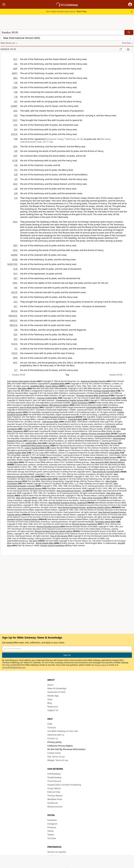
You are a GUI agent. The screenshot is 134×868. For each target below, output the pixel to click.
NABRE (14, 255)
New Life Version (24, 498)
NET (16, 278)
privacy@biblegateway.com (14, 667)
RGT (16, 335)
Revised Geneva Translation (85, 524)
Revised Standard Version (48, 526)
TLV (16, 349)
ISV (16, 170)
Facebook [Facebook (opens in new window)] (52, 820)
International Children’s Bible (108, 436)
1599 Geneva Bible (50, 422)
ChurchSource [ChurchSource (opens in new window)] (54, 781)
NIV (16, 288)
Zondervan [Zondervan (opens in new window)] (53, 803)
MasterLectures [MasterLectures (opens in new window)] (55, 807)
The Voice (33, 541)
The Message (36, 457)
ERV (16, 115)
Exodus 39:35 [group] (8, 49)
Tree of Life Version (59, 536)
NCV (15, 274)
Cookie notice (54, 753)
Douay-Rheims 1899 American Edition (52, 405)
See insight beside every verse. (66, 11)
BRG (15, 78)
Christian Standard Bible (104, 391)
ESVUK (14, 134)
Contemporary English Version (70, 400)
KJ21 (15, 59)
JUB (16, 175)
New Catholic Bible (43, 479)
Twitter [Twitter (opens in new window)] (51, 835)
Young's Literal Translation (52, 545)
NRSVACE (13, 316)
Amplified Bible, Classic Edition (44, 386)
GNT (15, 156)
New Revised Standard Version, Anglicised (68, 503)
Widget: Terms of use (58, 760)
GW (16, 151)
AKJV (15, 184)
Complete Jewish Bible (111, 398)
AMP (15, 69)
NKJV (15, 297)
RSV (16, 339)
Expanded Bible (75, 419)
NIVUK (14, 292)
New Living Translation (93, 498)
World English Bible (45, 543)
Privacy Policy (100, 665)
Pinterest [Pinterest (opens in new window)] (52, 827)
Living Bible (114, 453)
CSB (16, 83)
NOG (15, 250)
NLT (16, 306)
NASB (15, 259)
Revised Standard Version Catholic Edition (54, 531)
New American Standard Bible (106, 472)
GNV (15, 146)
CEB (16, 92)
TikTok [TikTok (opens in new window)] (51, 831)
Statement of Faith (56, 692)
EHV (16, 125)
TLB (16, 198)
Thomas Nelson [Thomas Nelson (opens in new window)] (55, 796)
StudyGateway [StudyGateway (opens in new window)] (54, 777)
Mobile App (53, 696)
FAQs (50, 724)
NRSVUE (14, 325)
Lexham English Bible (17, 453)
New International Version (30, 488)
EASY (15, 120)
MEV (15, 245)
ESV (16, 129)
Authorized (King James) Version (35, 445)
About (50, 685)
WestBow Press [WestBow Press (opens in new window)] (55, 799)
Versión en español (57, 852)
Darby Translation (80, 403)
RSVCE (14, 344)
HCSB (15, 161)
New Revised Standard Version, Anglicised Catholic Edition (84, 507)
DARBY (14, 106)
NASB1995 (12, 264)
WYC (15, 363)
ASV (16, 64)
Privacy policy (55, 742)
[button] (130, 4)
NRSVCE (14, 320)
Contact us (53, 738)
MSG (15, 222)
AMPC (15, 73)
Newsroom (53, 707)
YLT (16, 370)
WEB (15, 358)
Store (50, 699)
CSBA (15, 87)
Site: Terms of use (56, 757)
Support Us (53, 710)
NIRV (15, 283)
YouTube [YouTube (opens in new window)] (52, 838)
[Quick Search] (62, 32)
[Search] (129, 32)
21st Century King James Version (22, 381)
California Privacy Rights (60, 746)
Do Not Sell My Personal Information (66, 749)
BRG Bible (22, 388)
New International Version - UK (71, 491)
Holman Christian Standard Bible (96, 434)
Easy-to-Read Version (29, 407)
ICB (16, 165)
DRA (15, 111)
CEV (16, 101)
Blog (50, 703)
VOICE (15, 353)
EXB (16, 139)
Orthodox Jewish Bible (105, 522)
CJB (16, 97)
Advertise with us (56, 735)
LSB (16, 189)
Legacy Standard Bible (35, 448)
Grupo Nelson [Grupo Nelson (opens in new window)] (54, 788)
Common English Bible (47, 398)
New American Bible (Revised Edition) (108, 462)
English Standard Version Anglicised (59, 417)
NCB (15, 269)
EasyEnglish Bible (94, 407)
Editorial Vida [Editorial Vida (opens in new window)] (54, 792)
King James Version (109, 443)
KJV (16, 179)
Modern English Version (106, 457)
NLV (16, 302)
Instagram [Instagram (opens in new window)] (52, 824)
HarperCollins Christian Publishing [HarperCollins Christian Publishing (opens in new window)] (64, 785)
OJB (16, 330)
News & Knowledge (57, 688)
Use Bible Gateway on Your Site (63, 731)
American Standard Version (94, 381)
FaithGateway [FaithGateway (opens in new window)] (54, 774)
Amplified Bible (57, 384)
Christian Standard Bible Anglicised (92, 395)
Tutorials (52, 728)
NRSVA (14, 311)
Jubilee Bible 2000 (34, 443)
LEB (16, 193)
